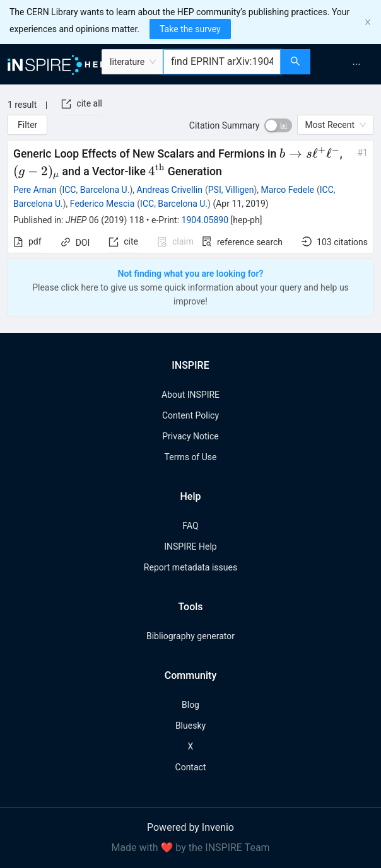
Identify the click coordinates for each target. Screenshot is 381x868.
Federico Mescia (103, 204)
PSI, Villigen (231, 190)
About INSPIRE (190, 395)
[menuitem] (356, 64)
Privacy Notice (190, 436)
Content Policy (190, 415)
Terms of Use (191, 457)
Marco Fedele (288, 190)
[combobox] (222, 62)
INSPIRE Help (190, 547)
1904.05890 (205, 220)
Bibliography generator (190, 636)
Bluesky (190, 726)
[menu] (347, 64)
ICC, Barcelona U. (96, 190)
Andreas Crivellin (170, 190)
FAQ (190, 526)
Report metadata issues (190, 567)
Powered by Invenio (190, 827)
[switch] (278, 125)
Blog (190, 705)
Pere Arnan (35, 190)
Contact (191, 767)
